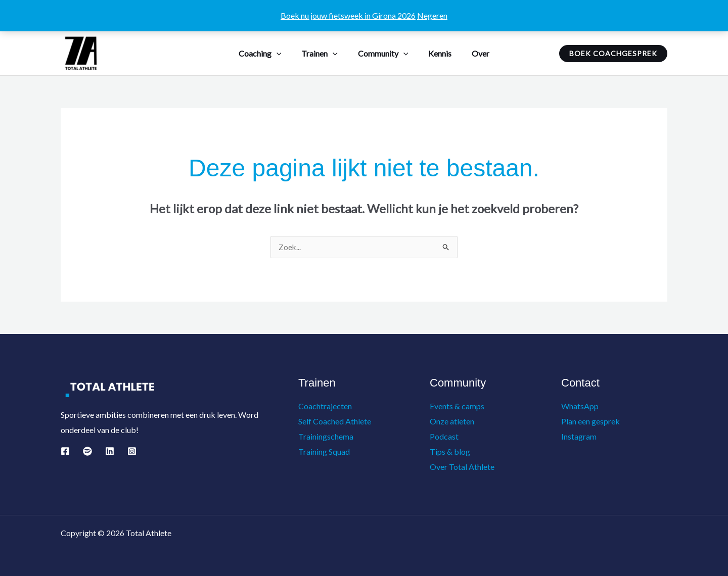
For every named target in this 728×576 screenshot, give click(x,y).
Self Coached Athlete (335, 422)
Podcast (444, 436)
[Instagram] (132, 452)
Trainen (324, 53)
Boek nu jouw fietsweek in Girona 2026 (348, 15)
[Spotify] (87, 452)
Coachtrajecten (325, 406)
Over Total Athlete (462, 467)
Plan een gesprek (590, 422)
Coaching (268, 53)
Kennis (436, 53)
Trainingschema (326, 436)
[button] (285, 53)
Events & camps (457, 406)
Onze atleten (452, 422)
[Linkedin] (110, 452)
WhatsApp (580, 406)
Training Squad (324, 451)
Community (383, 53)
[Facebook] (65, 452)
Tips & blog (450, 451)
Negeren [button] (432, 15)
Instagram (579, 436)
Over (472, 53)
